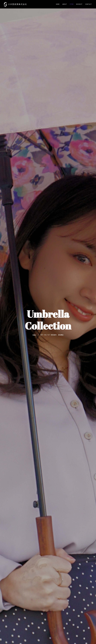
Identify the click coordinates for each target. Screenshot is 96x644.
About (65, 4)
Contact (89, 4)
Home (58, 4)
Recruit (79, 4)
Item (72, 4)
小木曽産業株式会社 (18, 4)
